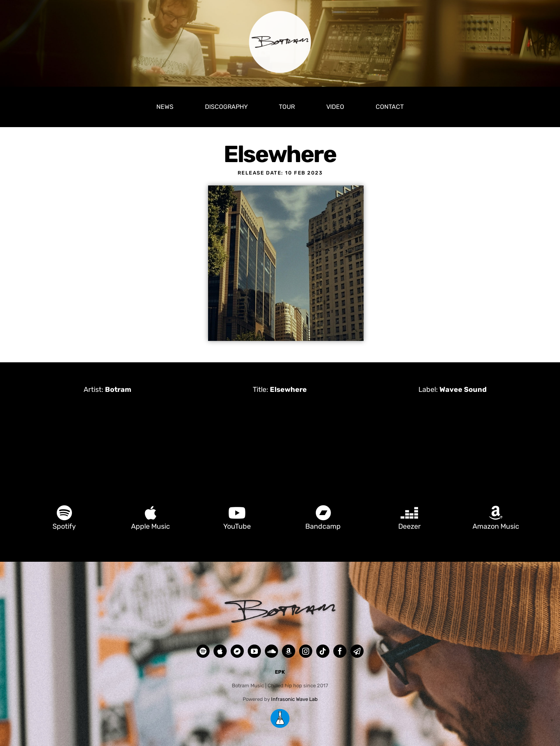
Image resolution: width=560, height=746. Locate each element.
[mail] (357, 651)
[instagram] (306, 651)
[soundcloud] (271, 651)
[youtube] (254, 651)
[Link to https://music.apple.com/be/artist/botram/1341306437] (150, 513)
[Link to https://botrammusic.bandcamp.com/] (323, 513)
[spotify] (203, 651)
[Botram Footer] (280, 601)
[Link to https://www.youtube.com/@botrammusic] (237, 513)
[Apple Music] (220, 651)
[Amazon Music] (289, 651)
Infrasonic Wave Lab (294, 699)
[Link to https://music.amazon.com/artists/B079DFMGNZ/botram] (496, 513)
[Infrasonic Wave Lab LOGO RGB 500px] (280, 711)
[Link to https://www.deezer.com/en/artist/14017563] (409, 513)
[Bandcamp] (237, 651)
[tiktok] (323, 651)
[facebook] (340, 651)
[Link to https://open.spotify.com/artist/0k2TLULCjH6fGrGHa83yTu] (64, 513)
